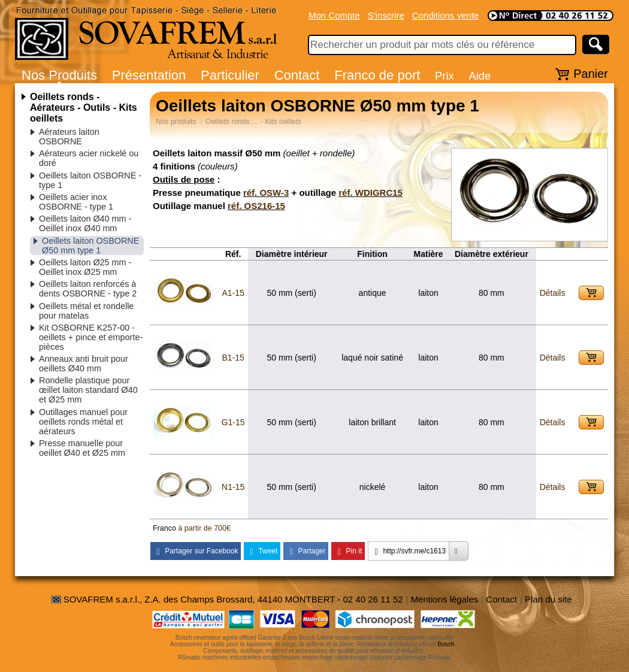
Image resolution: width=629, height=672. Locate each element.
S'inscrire (386, 15)
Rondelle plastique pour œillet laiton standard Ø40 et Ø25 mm (88, 390)
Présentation (149, 75)
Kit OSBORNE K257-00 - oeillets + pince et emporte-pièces (91, 337)
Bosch (446, 644)
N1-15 (233, 487)
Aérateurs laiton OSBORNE (69, 137)
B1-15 (233, 358)
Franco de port (377, 75)
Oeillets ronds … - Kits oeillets (253, 122)
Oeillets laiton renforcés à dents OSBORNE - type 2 (88, 289)
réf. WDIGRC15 (371, 193)
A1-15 (233, 293)
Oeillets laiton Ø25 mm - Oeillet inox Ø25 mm (85, 267)
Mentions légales (445, 599)
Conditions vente (446, 15)
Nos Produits (59, 75)
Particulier (230, 75)
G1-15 (233, 422)
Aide (480, 76)
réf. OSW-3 (266, 193)
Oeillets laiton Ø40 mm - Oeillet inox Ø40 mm (85, 223)
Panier (591, 74)
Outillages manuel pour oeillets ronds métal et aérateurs (83, 422)
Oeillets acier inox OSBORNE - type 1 (76, 202)
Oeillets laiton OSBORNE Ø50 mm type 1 (90, 246)
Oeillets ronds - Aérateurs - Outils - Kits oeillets (84, 108)
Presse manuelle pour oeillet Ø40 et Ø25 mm (82, 448)
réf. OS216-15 (256, 206)
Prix (444, 76)
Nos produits (176, 122)
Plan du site (548, 599)
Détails (553, 293)
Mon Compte (334, 15)
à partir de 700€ (204, 528)
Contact (297, 75)
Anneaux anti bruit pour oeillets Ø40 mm (84, 364)
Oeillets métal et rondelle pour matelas (86, 311)
